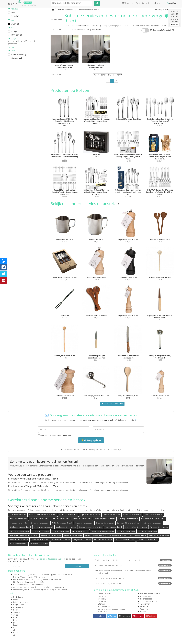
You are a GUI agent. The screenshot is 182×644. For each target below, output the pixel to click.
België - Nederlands (21, 602)
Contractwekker (20, 587)
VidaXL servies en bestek (126, 531)
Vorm (12, 47)
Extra (11, 51)
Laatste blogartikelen (105, 555)
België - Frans (19, 605)
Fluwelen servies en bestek (95, 535)
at (14, 635)
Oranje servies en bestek (82, 540)
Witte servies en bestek (138, 535)
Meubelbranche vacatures (151, 594)
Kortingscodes (146, 599)
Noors (16, 610)
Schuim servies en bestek (19, 523)
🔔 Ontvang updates (91, 440)
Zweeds (16, 612)
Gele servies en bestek (80, 531)
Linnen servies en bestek (40, 540)
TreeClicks (17, 575)
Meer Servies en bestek (112, 404)
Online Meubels (104, 594)
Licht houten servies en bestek (20, 527)
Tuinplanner (145, 604)
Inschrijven (77, 566)
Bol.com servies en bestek (147, 531)
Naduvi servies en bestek (39, 519)
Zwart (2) (15, 24)
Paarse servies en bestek (159, 527)
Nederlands (18, 597)
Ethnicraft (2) (17, 35)
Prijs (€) (12, 39)
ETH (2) (14, 32)
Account (159, 3)
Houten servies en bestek (19, 540)
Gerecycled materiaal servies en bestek (24, 535)
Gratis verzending (18, 55)
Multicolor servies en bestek (62, 523)
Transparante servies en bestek (103, 531)
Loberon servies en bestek (117, 535)
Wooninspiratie (146, 609)
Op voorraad (17, 58)
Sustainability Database (23, 590)
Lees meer (174, 24)
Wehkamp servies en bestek (128, 519)
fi (14, 627)
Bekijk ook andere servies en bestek (86, 204)
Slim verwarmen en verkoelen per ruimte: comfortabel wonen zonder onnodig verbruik (133, 572)
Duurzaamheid (146, 596)
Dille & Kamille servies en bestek (153, 519)
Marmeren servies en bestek (105, 519)
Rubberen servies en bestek (51, 535)
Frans (15, 600)
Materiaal (13, 9)
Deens (16, 633)
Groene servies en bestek (40, 523)
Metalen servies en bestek (68, 515)
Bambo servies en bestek (132, 515)
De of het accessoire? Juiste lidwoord (133, 578)
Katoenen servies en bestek (147, 540)
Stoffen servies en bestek (73, 535)
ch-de (16, 615)
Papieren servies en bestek (90, 515)
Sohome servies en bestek (82, 519)
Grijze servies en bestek (60, 531)
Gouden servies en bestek (44, 527)
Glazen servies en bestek (60, 519)
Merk (11, 28)
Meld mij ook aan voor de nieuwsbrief (55, 435)
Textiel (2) (15, 16)
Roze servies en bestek (18, 515)
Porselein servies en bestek (159, 535)
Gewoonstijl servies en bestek (136, 527)
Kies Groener (19, 582)
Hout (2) (15, 13)
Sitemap (101, 604)
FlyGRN (16, 577)
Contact (144, 611)
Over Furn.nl (103, 596)
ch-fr (15, 617)
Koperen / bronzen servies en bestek (42, 515)
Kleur (11, 20)
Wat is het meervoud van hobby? (133, 565)
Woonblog (102, 599)
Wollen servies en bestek (153, 515)
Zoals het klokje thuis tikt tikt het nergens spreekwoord (133, 560)
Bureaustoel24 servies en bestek (129, 523)
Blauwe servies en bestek (61, 540)
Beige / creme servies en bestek (90, 527)
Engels (16, 625)
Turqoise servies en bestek (19, 531)
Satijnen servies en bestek (153, 523)
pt (14, 622)
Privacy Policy (103, 611)
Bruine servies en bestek (84, 523)
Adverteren (145, 606)
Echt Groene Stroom (22, 580)
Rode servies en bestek (40, 531)
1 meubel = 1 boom (148, 601)
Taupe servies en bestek (39, 544)
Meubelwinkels (104, 606)
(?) (173, 30)
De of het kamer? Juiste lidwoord (133, 583)
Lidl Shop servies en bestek (125, 540)
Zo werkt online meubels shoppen (112, 609)
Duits (15, 620)
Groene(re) (28, 3)
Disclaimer (102, 601)
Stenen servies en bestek (18, 519)
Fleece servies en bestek (18, 544)
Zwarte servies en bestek (103, 540)
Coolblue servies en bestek (66, 527)
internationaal (38, 585)
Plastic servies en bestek (113, 527)
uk (14, 630)
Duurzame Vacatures (22, 585)
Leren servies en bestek (111, 515)
